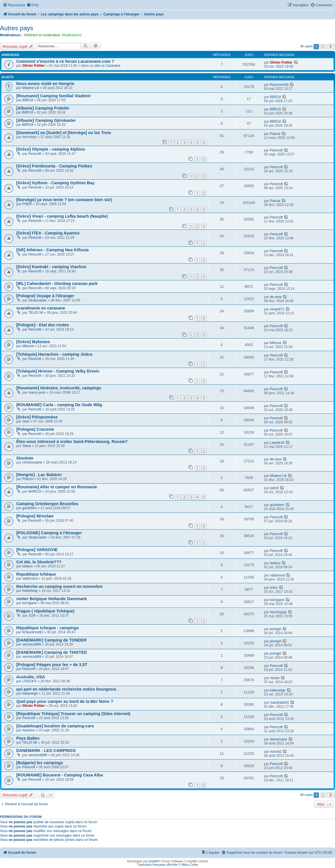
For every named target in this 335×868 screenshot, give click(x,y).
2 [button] (323, 46)
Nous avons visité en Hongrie (45, 84)
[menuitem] (33, 5)
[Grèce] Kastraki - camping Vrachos (51, 267)
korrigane (29, 603)
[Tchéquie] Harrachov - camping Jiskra (54, 354)
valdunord (30, 578)
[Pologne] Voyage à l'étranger (45, 296)
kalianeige (30, 693)
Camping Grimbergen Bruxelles (47, 504)
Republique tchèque (36, 574)
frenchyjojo (278, 612)
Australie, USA (31, 677)
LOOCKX (29, 681)
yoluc (274, 588)
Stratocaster (38, 300)
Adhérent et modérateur (42, 35)
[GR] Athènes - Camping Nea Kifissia (53, 250)
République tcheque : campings (48, 628)
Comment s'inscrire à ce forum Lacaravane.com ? (65, 61)
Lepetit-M (277, 443)
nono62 (276, 752)
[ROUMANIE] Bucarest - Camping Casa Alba (60, 775)
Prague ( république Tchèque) (45, 611)
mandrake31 (279, 703)
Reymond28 (279, 85)
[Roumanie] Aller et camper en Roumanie (57, 487)
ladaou (27, 566)
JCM (32, 616)
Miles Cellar (190, 865)
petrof (274, 488)
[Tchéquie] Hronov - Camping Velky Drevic (58, 371)
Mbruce (28, 346)
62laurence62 (33, 632)
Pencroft (35, 154)
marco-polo (37, 392)
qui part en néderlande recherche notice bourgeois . (67, 689)
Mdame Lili (31, 88)
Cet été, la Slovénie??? (39, 562)
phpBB (153, 861)
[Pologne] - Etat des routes (43, 325)
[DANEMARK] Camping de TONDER (52, 640)
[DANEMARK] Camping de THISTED (52, 652)
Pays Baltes (28, 738)
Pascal (275, 134)
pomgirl (276, 629)
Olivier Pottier (34, 66)
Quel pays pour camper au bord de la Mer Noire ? (65, 701)
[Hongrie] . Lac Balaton (39, 475)
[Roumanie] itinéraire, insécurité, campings (59, 388)
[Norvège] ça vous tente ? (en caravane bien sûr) (64, 200)
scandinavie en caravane (41, 308)
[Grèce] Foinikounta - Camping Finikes (54, 166)
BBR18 (28, 100)
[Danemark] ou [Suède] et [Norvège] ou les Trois (64, 133)
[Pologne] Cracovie (35, 429)
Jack (26, 421)
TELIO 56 (36, 313)
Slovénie (25, 458)
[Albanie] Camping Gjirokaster (46, 120)
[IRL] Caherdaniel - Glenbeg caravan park (57, 284)
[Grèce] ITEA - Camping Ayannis (48, 233)
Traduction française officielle (157, 865)
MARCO (35, 491)
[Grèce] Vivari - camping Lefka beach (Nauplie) (62, 216)
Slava (27, 446)
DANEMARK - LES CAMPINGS (46, 750)
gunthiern (29, 508)
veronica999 (32, 644)
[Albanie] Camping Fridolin (43, 108)
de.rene (276, 297)
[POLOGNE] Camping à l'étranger (49, 533)
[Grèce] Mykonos (33, 342)
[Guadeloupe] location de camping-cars (55, 726)
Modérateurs (72, 35)
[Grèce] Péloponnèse (37, 417)
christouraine (32, 462)
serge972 (277, 309)
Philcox (28, 479)
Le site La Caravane (105, 66)
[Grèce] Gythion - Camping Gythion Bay (55, 183)
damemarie (279, 739)
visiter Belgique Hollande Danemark (52, 599)
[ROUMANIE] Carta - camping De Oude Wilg (59, 405)
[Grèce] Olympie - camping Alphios (51, 149)
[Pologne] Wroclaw (35, 516)
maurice (28, 730)
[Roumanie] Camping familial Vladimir (54, 96)
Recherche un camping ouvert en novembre (59, 586)
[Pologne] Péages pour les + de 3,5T (52, 665)
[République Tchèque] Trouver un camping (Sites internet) (73, 714)
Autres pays (17, 28)
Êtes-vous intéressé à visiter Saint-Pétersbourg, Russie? (72, 442)
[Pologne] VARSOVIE (37, 550)
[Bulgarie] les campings (40, 763)
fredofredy (30, 591)
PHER (27, 204)
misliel (275, 678)
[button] (331, 46)
